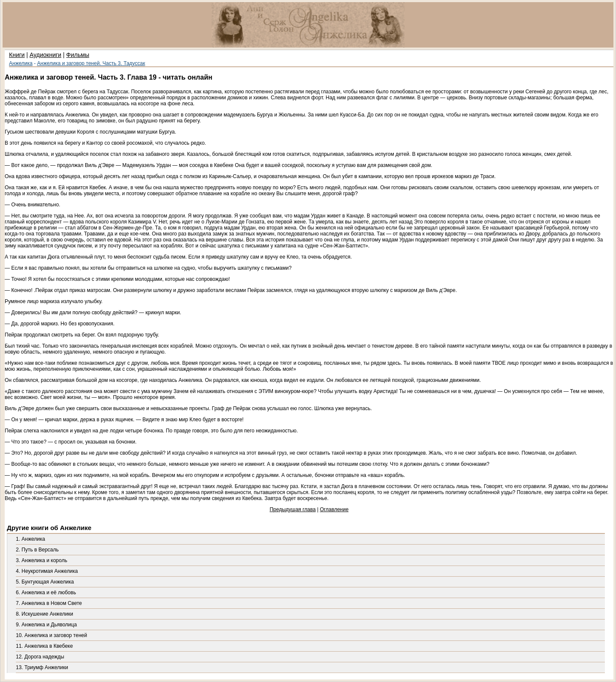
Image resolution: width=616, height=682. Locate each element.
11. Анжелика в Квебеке (44, 646)
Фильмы (78, 55)
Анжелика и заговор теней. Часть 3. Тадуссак (91, 63)
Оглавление (334, 509)
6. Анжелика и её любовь (46, 593)
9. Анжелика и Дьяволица (46, 625)
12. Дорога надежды (40, 657)
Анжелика (21, 63)
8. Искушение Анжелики (45, 614)
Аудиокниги (45, 55)
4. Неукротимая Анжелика (47, 571)
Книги (17, 55)
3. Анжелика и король (42, 560)
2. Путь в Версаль (37, 550)
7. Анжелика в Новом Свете (49, 603)
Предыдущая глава (292, 509)
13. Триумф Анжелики (42, 667)
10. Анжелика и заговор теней (51, 635)
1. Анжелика (30, 539)
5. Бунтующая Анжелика (45, 582)
